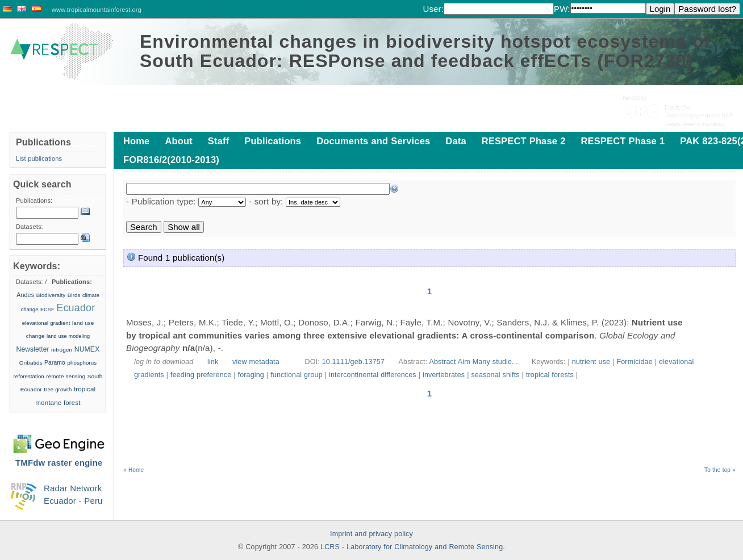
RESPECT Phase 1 (623, 141)
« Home (133, 470)
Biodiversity (51, 295)
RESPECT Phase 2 (524, 141)
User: (433, 9)
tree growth (58, 389)
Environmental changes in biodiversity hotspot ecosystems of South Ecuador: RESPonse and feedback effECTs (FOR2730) (425, 51)
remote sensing (66, 376)
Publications (273, 141)
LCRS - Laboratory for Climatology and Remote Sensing (412, 547)
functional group (297, 375)
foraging (251, 375)
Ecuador (76, 308)
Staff (218, 141)
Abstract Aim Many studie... (475, 362)
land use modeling (68, 336)
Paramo (55, 363)
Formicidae (634, 362)
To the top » (720, 470)
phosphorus (82, 363)
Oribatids (32, 363)
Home (136, 141)
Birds (74, 295)
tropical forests (550, 375)
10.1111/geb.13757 (353, 362)
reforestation (29, 376)
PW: (562, 9)
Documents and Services (373, 141)
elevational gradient (46, 323)
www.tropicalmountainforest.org (97, 10)
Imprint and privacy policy (372, 534)
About (178, 141)
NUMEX (87, 349)
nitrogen (62, 350)
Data (456, 141)
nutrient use (591, 362)
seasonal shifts (495, 375)
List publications (39, 158)
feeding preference (201, 375)
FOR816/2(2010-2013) (171, 160)
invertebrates (444, 375)
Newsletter (33, 349)
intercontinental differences (373, 375)
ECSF (47, 310)
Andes (25, 295)
